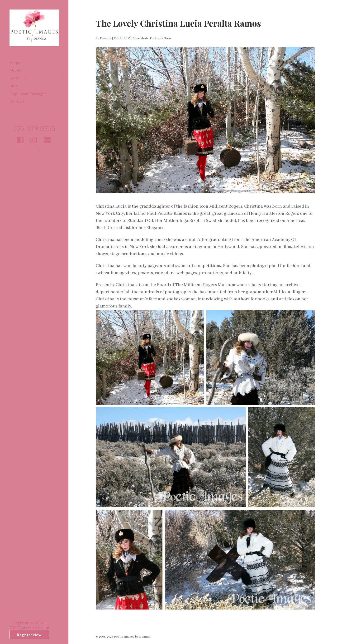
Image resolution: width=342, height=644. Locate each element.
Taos (168, 38)
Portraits (156, 38)
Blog (14, 86)
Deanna (106, 38)
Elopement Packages (28, 94)
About (15, 70)
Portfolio (18, 78)
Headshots (141, 38)
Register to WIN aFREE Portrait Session (29, 625)
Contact (17, 102)
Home (15, 63)
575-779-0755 (34, 130)
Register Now (29, 635)
